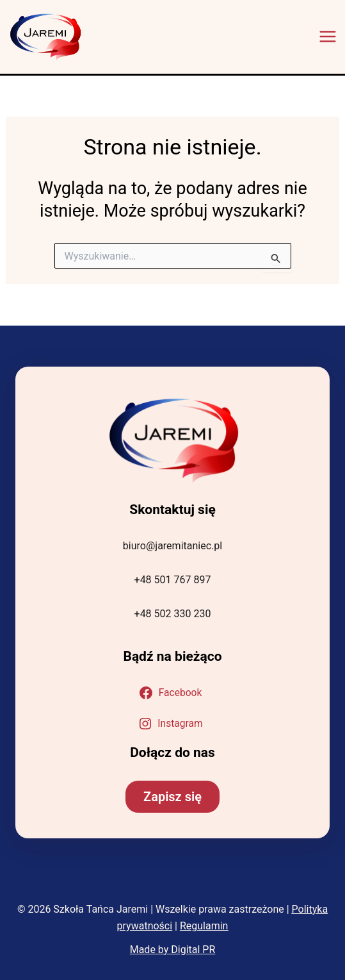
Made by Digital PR (173, 950)
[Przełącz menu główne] (328, 37)
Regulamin (204, 926)
